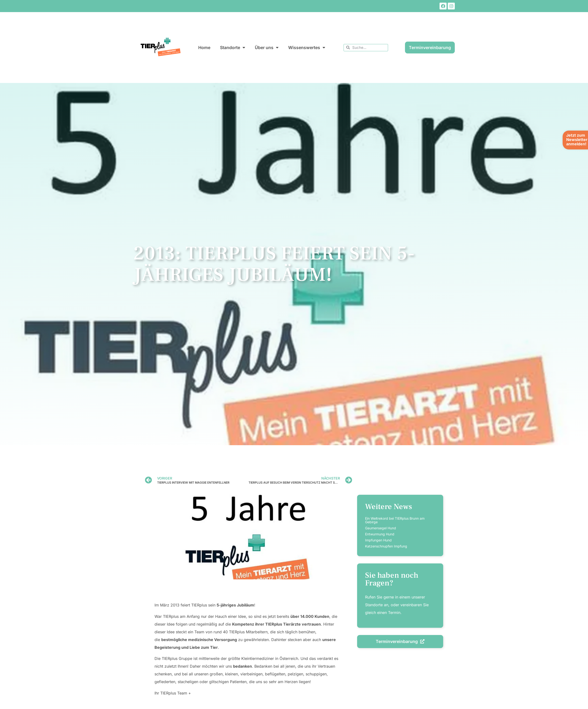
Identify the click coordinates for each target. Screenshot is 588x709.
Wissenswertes (307, 48)
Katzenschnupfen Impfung (386, 546)
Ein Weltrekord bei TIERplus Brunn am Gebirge (395, 520)
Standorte (233, 48)
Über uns (267, 48)
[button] (11, 698)
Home (204, 48)
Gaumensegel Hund (381, 528)
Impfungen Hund (378, 540)
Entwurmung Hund (380, 534)
